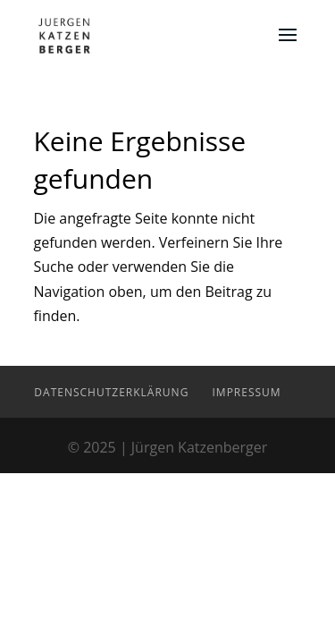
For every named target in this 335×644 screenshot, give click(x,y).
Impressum (247, 392)
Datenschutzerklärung (111, 392)
